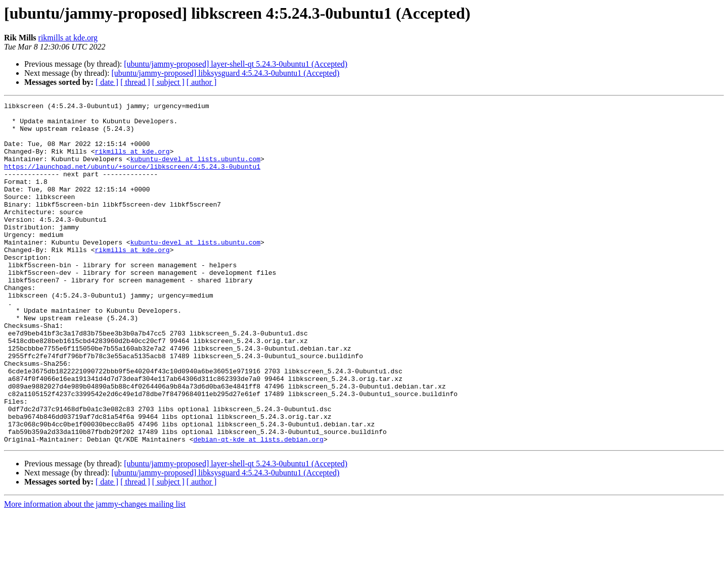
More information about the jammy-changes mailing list (95, 572)
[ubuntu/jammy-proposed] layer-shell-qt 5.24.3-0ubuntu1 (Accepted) (236, 64)
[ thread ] (135, 82)
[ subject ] (168, 82)
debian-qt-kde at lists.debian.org (258, 507)
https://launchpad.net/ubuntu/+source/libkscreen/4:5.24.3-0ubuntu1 (132, 180)
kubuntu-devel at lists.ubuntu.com (195, 171)
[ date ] (107, 82)
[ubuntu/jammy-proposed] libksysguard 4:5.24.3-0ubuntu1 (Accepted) (225, 73)
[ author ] (202, 82)
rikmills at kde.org (68, 38)
